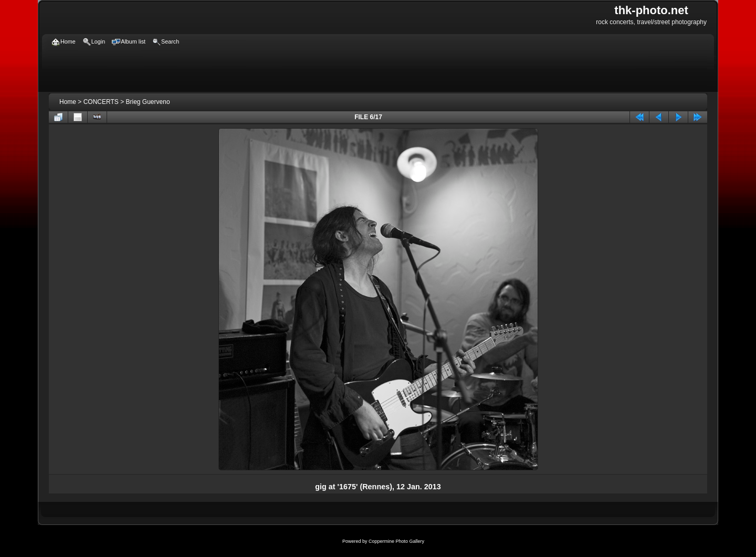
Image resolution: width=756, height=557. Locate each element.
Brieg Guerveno (148, 102)
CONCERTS (101, 102)
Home (68, 102)
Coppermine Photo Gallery (396, 541)
